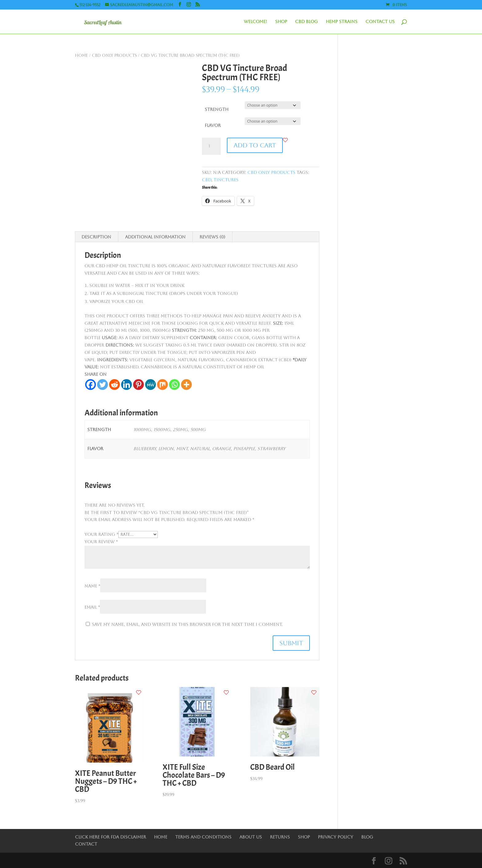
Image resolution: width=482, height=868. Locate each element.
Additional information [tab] (155, 237)
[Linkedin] (126, 385)
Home (81, 55)
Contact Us (380, 22)
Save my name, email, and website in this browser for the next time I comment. (187, 624)
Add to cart (255, 145)
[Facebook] (91, 385)
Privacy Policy (336, 837)
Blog (367, 837)
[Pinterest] (138, 385)
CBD (207, 180)
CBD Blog (306, 22)
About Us (251, 837)
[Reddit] (115, 385)
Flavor (213, 125)
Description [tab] (96, 237)
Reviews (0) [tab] (212, 237)
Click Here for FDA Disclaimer (111, 837)
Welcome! (255, 22)
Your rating (101, 534)
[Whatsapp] (174, 385)
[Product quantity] (211, 146)
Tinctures (226, 180)
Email (92, 607)
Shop (281, 22)
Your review (101, 542)
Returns (280, 837)
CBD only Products (114, 55)
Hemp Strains (342, 22)
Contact (86, 844)
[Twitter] (103, 385)
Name (92, 586)
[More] (186, 385)
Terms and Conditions (203, 837)
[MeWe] (150, 385)
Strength (217, 109)
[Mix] (162, 385)
